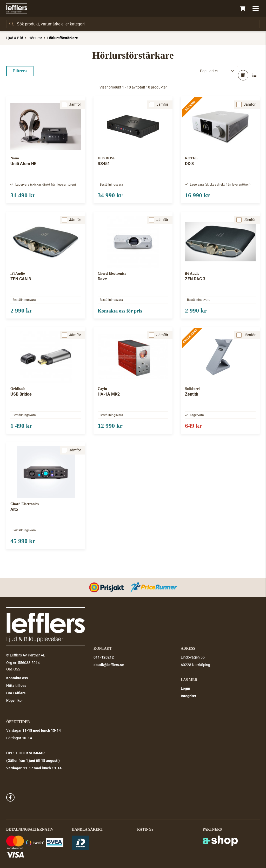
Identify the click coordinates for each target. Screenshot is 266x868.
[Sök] (133, 24)
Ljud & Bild (15, 38)
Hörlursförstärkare (63, 38)
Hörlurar (35, 38)
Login (185, 688)
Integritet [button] (189, 696)
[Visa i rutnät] (243, 75)
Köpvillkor (15, 701)
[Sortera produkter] (218, 71)
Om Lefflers (16, 693)
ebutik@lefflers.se (109, 665)
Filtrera (20, 71)
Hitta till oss (16, 686)
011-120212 (104, 657)
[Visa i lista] (255, 75)
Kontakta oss (17, 678)
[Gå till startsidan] (17, 9)
